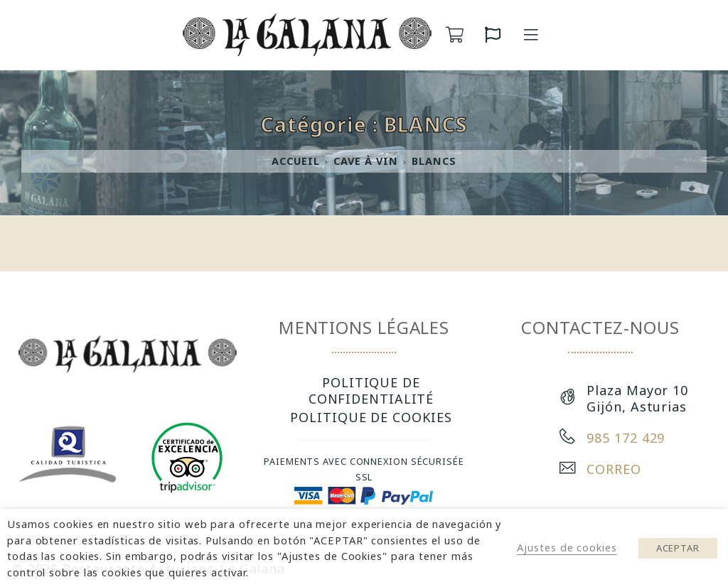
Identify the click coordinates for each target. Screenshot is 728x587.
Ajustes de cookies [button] (567, 547)
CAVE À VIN (365, 161)
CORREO (614, 469)
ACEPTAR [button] (678, 548)
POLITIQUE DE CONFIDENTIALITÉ (371, 390)
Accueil (295, 161)
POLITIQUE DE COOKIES (371, 417)
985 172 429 (626, 438)
